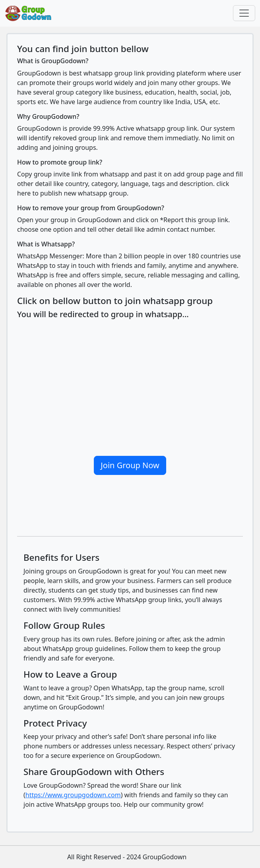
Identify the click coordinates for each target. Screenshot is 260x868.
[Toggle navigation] (244, 13)
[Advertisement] (130, 384)
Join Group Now (130, 465)
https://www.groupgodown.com (73, 795)
